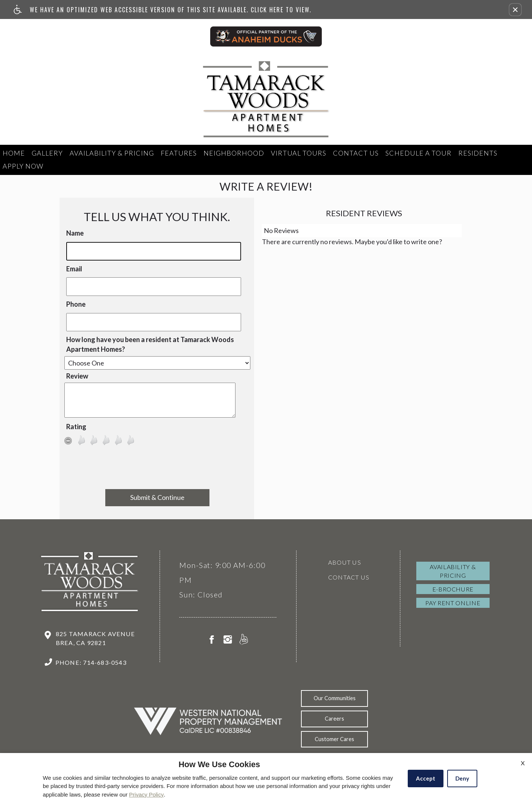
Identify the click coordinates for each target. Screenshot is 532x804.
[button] (515, 10)
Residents (478, 153)
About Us (345, 562)
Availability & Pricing (112, 153)
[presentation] (157, 469)
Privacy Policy (146, 795)
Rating (76, 427)
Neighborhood (234, 153)
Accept (426, 778)
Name (75, 233)
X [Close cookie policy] (523, 763)
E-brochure (453, 589)
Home (14, 153)
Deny (462, 778)
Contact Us (356, 153)
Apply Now (23, 166)
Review (77, 376)
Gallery (47, 153)
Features (179, 153)
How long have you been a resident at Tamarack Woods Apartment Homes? (150, 344)
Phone (76, 304)
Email (74, 269)
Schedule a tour (419, 153)
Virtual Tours (299, 153)
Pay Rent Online (453, 603)
